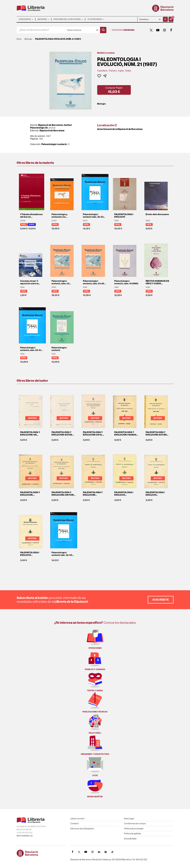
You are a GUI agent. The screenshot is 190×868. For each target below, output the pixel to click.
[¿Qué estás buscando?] (41, 30)
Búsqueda (123, 30)
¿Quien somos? (77, 819)
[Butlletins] (106, 852)
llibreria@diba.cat (25, 836)
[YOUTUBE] (158, 30)
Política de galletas (133, 833)
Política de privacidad (134, 829)
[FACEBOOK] (171, 30)
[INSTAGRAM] (165, 30)
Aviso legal (129, 819)
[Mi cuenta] (165, 19)
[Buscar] (103, 30)
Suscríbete (161, 600)
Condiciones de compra (135, 823)
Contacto (75, 823)
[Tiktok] (112, 852)
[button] (171, 19)
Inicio (19, 39)
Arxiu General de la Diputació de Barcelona (120, 129)
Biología (101, 104)
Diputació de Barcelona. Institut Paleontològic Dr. (51, 126)
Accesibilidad (130, 839)
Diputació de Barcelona (52, 130)
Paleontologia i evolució (54, 144)
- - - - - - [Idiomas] (150, 19)
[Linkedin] (99, 852)
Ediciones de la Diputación (82, 829)
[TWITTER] (151, 30)
